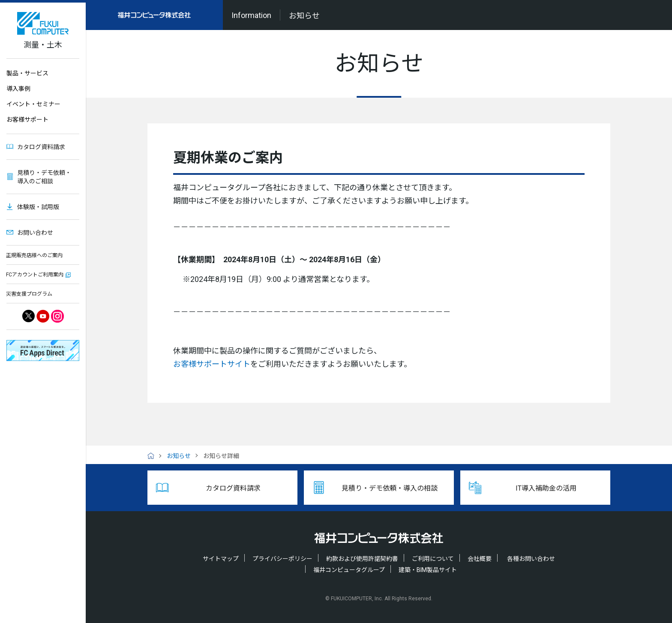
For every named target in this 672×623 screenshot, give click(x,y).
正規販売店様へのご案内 (34, 255)
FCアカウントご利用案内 (35, 275)
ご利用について (433, 559)
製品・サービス (27, 73)
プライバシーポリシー (282, 559)
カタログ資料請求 (41, 147)
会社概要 (480, 559)
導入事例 (18, 89)
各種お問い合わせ (531, 559)
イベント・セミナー (33, 104)
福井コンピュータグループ (349, 570)
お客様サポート (27, 120)
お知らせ (179, 456)
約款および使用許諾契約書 (362, 559)
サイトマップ (221, 559)
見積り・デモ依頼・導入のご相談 (44, 177)
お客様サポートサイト (212, 364)
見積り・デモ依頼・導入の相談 (390, 488)
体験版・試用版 (38, 207)
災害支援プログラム (29, 294)
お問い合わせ (35, 233)
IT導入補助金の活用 (546, 488)
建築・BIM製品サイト (428, 570)
